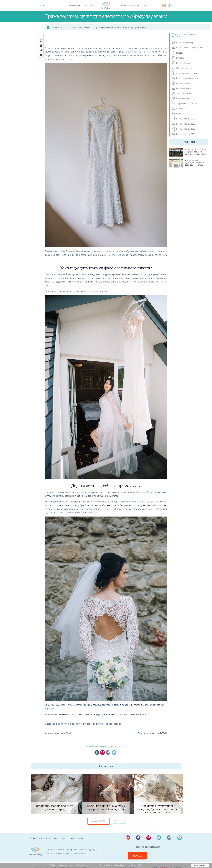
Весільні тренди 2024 (130, 5)
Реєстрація (172, 848)
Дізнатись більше (137, 865)
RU (44, 5)
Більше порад (98, 821)
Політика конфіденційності (58, 850)
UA (40, 5)
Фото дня (88, 5)
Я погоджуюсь (200, 865)
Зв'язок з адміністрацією (143, 848)
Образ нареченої (83, 27)
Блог (147, 5)
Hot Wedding (57, 27)
